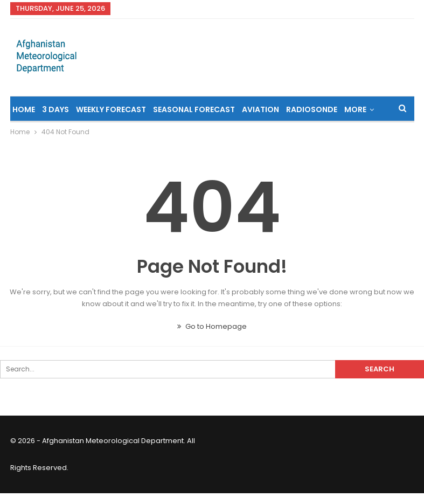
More (355, 109)
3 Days (55, 109)
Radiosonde (312, 109)
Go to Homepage (212, 326)
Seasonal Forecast (194, 109)
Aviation (260, 109)
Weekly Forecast (111, 109)
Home (24, 109)
